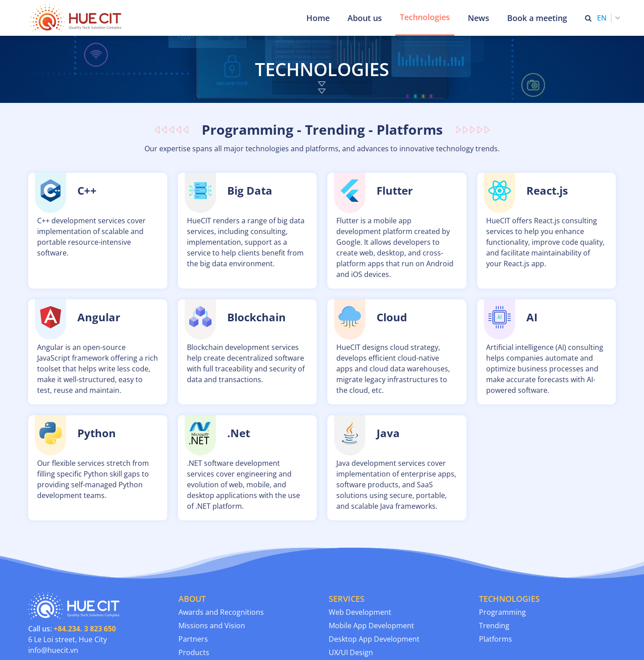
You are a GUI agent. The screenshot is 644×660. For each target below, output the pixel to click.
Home (318, 18)
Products (194, 652)
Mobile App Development (371, 626)
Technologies (425, 17)
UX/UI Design (351, 652)
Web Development (360, 612)
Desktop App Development (374, 639)
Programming (502, 612)
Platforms (496, 639)
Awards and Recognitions (221, 612)
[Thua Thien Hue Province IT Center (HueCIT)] (77, 18)
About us (365, 18)
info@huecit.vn (53, 650)
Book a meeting (537, 18)
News (479, 18)
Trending (494, 626)
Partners (193, 639)
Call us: (72, 629)
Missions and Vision (212, 626)
